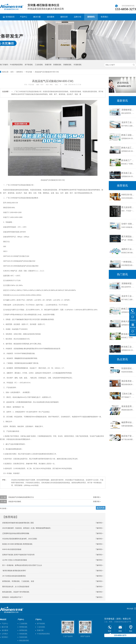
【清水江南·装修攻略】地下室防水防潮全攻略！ (128, 394)
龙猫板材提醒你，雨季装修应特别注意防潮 (128, 110)
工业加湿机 (39, 65)
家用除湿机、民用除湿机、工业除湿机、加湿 (18, 581)
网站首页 (3, 619)
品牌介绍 (78, 17)
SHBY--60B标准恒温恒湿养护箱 (128, 224)
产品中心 (24, 17)
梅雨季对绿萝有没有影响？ (128, 422)
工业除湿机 (23, 624)
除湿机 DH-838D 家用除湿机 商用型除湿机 (17, 544)
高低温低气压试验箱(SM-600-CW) (47, 72)
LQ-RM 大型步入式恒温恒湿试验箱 (15, 560)
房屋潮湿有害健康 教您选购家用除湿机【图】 (18, 523)
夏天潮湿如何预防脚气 (128, 236)
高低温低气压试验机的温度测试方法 (21, 497)
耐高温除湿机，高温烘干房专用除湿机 (16, 592)
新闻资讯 (91, 17)
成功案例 (51, 17)
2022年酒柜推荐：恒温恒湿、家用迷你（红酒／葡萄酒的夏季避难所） (27, 528)
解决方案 (37, 17)
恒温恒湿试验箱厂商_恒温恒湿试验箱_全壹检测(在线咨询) (128, 368)
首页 (12, 72)
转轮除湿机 (23, 634)
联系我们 (104, 17)
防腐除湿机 (57, 65)
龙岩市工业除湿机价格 (128, 122)
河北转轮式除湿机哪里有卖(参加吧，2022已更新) (20, 539)
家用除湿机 (23, 630)
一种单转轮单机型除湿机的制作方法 (128, 262)
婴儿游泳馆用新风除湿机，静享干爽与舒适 (128, 207)
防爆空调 (48, 65)
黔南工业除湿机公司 (128, 135)
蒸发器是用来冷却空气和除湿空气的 (128, 406)
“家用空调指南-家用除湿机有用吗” (14, 571)
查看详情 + (97, 497)
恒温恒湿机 (23, 637)
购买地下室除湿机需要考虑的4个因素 (128, 436)
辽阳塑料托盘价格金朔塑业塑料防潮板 (16, 533)
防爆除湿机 (67, 65)
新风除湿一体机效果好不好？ (13, 597)
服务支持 (64, 17)
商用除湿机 (23, 627)
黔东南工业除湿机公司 (128, 173)
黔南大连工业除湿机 (128, 148)
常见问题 (29, 72)
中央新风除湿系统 (16, 65)
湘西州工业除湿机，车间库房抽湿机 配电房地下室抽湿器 (128, 249)
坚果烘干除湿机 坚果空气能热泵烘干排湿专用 (18, 555)
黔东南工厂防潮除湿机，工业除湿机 (128, 160)
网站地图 (130, 609)
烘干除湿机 (29, 65)
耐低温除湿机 (24, 640)
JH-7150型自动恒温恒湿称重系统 (14, 576)
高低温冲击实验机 (15, 501)
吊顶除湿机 (78, 65)
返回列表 (101, 508)
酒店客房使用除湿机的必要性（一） (128, 381)
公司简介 (5, 634)
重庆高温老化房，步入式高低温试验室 (16, 587)
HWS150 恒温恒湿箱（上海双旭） (128, 195)
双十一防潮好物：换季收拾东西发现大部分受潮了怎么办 (22, 565)
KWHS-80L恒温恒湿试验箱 (12, 549)
